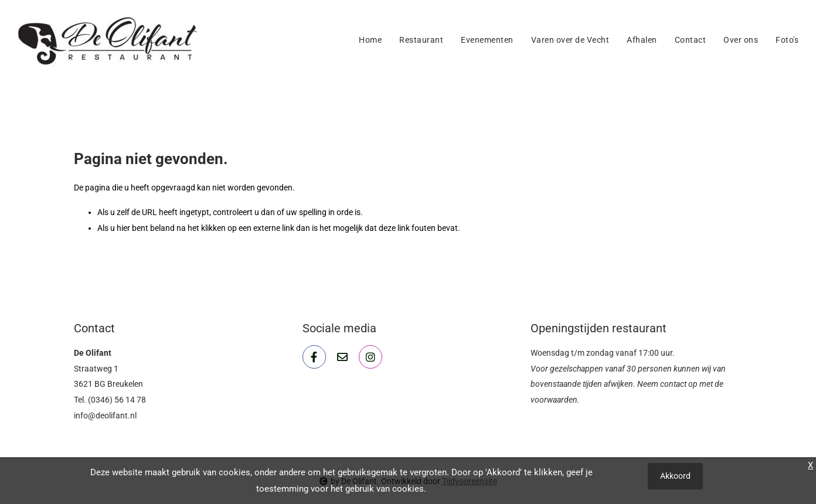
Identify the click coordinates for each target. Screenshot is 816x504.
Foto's (787, 40)
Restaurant (421, 40)
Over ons (741, 40)
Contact (691, 40)
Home (370, 40)
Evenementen (487, 40)
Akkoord (675, 476)
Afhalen (642, 40)
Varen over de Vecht (570, 40)
